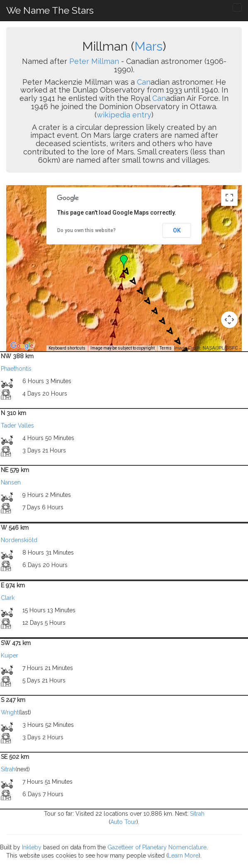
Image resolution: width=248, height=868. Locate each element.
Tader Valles (17, 425)
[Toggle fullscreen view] (229, 198)
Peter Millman (94, 61)
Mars (148, 46)
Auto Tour (123, 822)
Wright (10, 712)
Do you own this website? (86, 230)
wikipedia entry (124, 115)
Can (144, 82)
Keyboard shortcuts (67, 348)
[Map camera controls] (229, 320)
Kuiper (10, 655)
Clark (8, 598)
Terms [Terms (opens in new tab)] (166, 348)
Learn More (183, 856)
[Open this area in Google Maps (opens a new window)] (22, 346)
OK (177, 230)
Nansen (11, 482)
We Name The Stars (50, 10)
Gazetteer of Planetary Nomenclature (157, 847)
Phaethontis (16, 369)
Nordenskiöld (19, 540)
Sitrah (8, 769)
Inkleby (32, 847)
